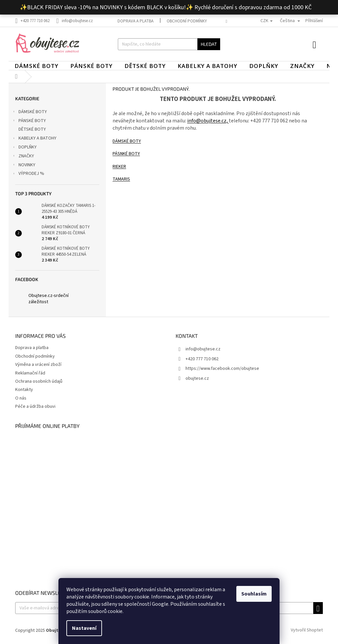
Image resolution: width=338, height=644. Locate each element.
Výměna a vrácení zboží (38, 365)
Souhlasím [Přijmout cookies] (254, 594)
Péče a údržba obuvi (35, 406)
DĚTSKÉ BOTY (33, 129)
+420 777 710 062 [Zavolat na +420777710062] (202, 359)
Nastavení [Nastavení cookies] (84, 628)
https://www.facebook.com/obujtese (222, 369)
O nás (21, 398)
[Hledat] (169, 44)
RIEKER (119, 167)
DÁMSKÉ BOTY (29, 113)
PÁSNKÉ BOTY (126, 154)
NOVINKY (24, 166)
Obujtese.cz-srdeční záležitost (49, 299)
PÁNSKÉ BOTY (29, 121)
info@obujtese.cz (203, 349)
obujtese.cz (197, 378)
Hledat (209, 44)
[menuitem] (36, 66)
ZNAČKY (23, 157)
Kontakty (24, 390)
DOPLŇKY (24, 148)
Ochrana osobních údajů (39, 381)
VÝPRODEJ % (28, 174)
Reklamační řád (30, 373)
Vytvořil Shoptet (307, 630)
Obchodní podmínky (187, 21)
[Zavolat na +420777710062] (36, 21)
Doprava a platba (135, 21)
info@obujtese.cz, (208, 121)
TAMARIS (121, 179)
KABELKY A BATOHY (34, 139)
